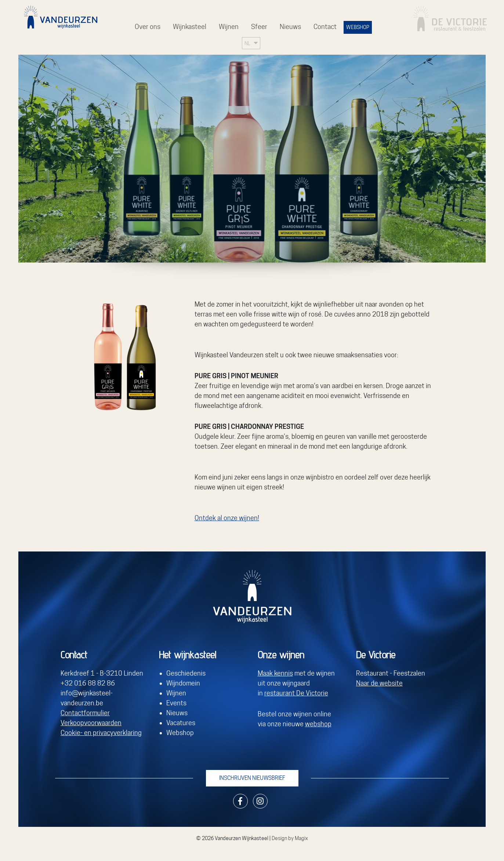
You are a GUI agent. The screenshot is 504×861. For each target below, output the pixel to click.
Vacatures (181, 723)
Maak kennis (275, 673)
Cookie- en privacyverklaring (101, 733)
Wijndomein (183, 683)
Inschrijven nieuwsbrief (252, 778)
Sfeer (259, 27)
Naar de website (379, 683)
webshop (318, 724)
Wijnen (229, 27)
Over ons (148, 27)
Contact (325, 27)
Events (176, 703)
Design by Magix (290, 838)
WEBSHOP (358, 27)
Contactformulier (85, 713)
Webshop (180, 733)
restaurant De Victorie (296, 693)
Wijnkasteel (190, 27)
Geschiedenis (186, 673)
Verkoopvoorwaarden (91, 723)
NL (247, 43)
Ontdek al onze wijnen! (227, 518)
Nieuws (290, 27)
